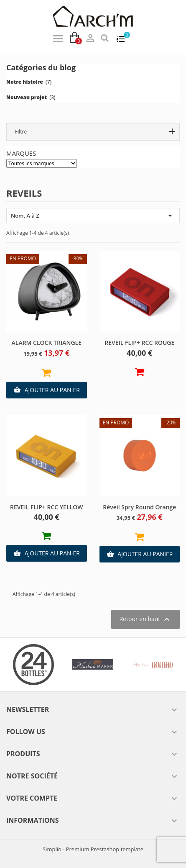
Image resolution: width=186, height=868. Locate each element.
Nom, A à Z (93, 216)
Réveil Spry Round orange (139, 507)
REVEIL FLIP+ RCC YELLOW (46, 507)
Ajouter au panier (47, 390)
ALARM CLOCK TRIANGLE (47, 343)
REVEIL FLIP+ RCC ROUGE (139, 343)
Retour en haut (145, 619)
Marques (21, 153)
